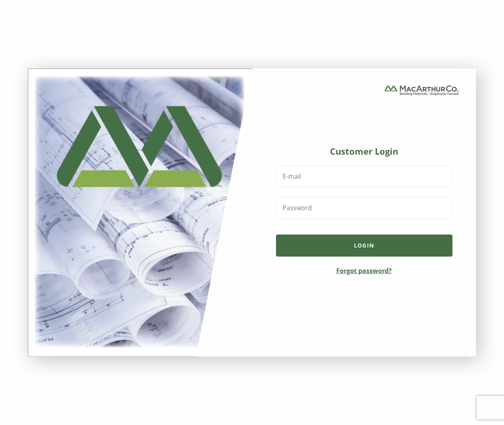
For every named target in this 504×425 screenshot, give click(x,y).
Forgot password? (364, 271)
